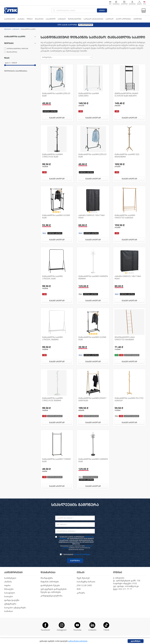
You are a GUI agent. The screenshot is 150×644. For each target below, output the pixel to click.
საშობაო (9, 611)
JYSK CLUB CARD (84, 585)
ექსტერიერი (10, 604)
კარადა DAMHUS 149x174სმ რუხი (128, 277)
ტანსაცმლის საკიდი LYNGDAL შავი (52, 277)
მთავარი (7, 29)
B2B (79, 589)
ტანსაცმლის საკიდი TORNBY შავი (57, 460)
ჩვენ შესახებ (83, 578)
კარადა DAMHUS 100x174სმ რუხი (91, 216)
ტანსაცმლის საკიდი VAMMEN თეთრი (93, 277)
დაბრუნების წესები (50, 585)
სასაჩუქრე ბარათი (86, 582)
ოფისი (7, 585)
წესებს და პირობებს (82, 554)
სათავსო (16, 29)
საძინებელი (10, 578)
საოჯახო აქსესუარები (15, 608)
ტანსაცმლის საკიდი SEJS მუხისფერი (127, 156)
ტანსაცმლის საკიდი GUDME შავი (56, 216)
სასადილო (10, 593)
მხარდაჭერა (47, 578)
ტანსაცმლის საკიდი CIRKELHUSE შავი (52, 156)
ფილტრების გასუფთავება (16, 71)
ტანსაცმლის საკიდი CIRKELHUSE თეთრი (52, 399)
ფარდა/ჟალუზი (12, 600)
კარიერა (81, 593)
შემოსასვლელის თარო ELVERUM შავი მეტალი (126, 95)
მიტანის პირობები (50, 582)
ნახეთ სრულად (57, 118)
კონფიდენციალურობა (52, 596)
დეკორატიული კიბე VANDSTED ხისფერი (125, 338)
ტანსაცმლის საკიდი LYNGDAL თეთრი (52, 338)
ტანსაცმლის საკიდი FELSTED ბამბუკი (129, 399)
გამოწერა (75, 561)
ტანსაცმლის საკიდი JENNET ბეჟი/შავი (92, 399)
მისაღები (9, 589)
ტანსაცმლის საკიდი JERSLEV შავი (56, 95)
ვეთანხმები (136, 641)
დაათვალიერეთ (86, 25)
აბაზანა (8, 582)
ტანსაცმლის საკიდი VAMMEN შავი (93, 460)
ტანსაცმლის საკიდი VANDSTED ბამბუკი (125, 216)
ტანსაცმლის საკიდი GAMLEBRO (89, 95)
